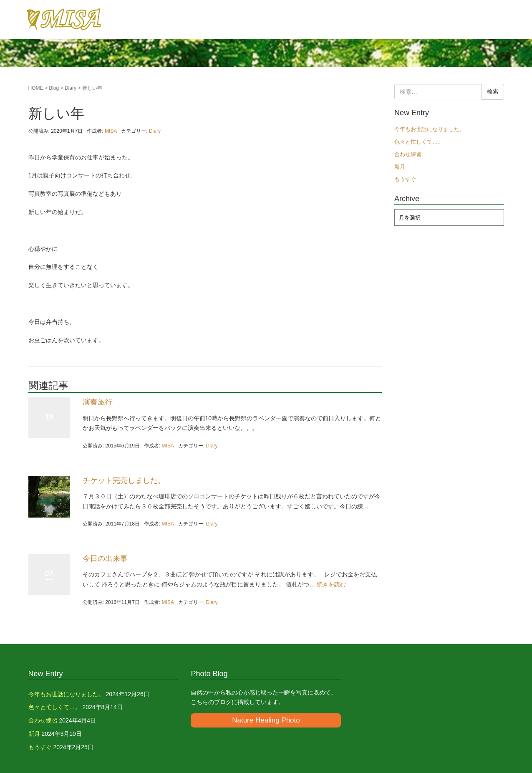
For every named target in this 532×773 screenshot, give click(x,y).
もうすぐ (405, 179)
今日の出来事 (105, 558)
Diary (71, 88)
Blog (54, 88)
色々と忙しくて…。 (419, 142)
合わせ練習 (408, 154)
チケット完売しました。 (124, 480)
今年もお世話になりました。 (430, 129)
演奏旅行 (98, 402)
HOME (36, 88)
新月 (400, 167)
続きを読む (331, 584)
